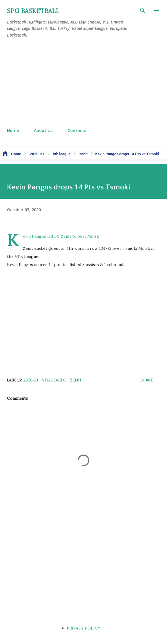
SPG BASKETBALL (33, 11)
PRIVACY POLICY (83, 628)
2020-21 (31, 380)
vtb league (55, 380)
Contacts (77, 130)
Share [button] (147, 380)
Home (13, 130)
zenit (76, 380)
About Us (43, 130)
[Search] (143, 10)
